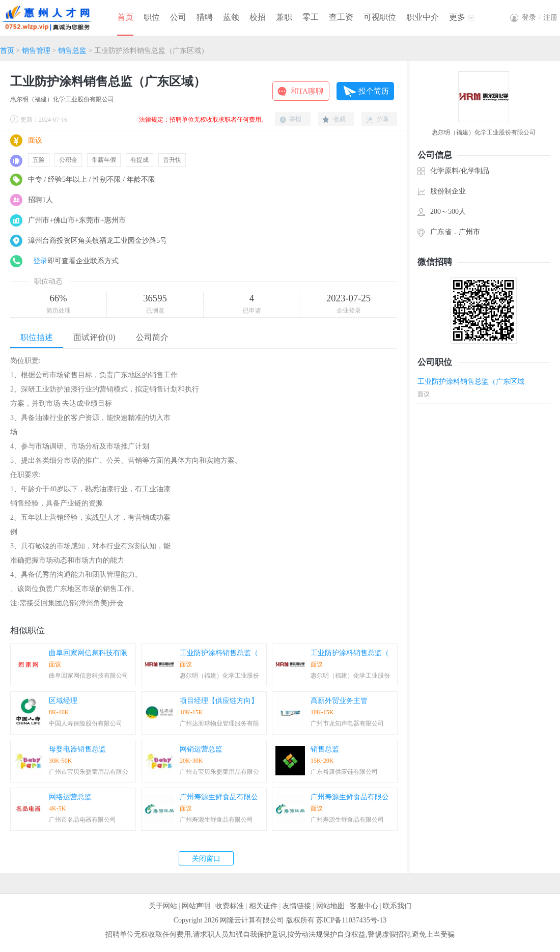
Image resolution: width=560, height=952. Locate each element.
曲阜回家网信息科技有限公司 (89, 676)
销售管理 (36, 51)
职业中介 (423, 17)
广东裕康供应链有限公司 (344, 772)
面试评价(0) (94, 337)
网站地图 (330, 906)
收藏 (340, 119)
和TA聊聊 (307, 91)
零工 (311, 17)
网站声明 (196, 906)
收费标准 (230, 906)
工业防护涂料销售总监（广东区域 (471, 382)
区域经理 (63, 701)
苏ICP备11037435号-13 (351, 920)
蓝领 (231, 17)
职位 (152, 17)
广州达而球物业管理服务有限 (219, 723)
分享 (383, 119)
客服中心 (364, 906)
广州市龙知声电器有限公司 (347, 723)
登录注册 (540, 18)
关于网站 (163, 906)
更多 (457, 17)
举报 (295, 119)
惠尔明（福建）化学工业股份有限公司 (62, 99)
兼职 (284, 17)
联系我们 (397, 906)
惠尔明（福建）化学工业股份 (219, 676)
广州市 (469, 232)
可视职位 (380, 17)
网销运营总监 (201, 749)
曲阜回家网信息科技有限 (88, 653)
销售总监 (72, 51)
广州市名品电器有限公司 (82, 820)
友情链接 (297, 906)
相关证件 (263, 906)
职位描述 (37, 337)
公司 (178, 17)
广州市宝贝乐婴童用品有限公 (89, 772)
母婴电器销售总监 (77, 749)
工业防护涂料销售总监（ (219, 653)
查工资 (341, 17)
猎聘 (205, 17)
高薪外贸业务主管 (339, 701)
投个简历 (374, 91)
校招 (258, 17)
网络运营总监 (70, 797)
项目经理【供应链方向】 (219, 701)
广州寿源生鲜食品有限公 (219, 797)
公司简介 (152, 337)
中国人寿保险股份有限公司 (86, 723)
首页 (125, 17)
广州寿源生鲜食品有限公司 (216, 820)
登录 (40, 261)
